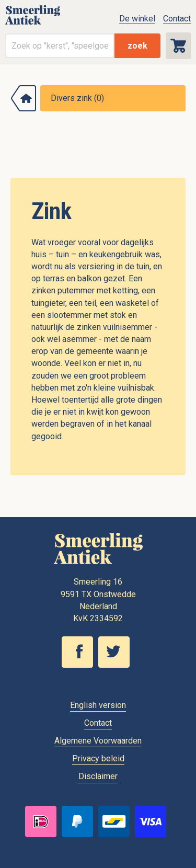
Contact (177, 19)
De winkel (137, 19)
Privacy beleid (98, 758)
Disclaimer (98, 776)
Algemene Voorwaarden (98, 741)
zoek (137, 46)
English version (98, 705)
